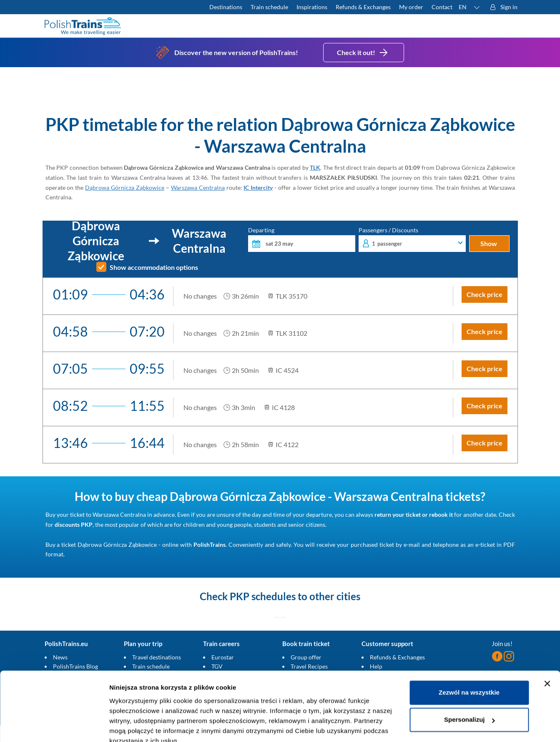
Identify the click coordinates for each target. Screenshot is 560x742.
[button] (470, 7)
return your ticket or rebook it (414, 514)
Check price (485, 294)
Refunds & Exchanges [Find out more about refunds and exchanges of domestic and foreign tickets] (363, 7)
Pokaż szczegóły (134, 726)
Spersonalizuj (470, 681)
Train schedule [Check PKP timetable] (269, 7)
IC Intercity (258, 187)
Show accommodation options (154, 267)
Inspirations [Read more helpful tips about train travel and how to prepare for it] (312, 7)
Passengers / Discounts (412, 240)
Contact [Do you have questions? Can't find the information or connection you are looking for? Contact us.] (442, 7)
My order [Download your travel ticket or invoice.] (411, 7)
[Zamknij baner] (547, 645)
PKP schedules (263, 596)
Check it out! (364, 53)
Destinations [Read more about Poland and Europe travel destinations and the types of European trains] (226, 7)
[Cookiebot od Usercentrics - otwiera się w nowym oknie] (54, 726)
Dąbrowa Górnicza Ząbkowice (125, 187)
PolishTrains (210, 545)
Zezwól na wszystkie (469, 654)
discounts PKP (74, 524)
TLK (315, 167)
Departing (302, 240)
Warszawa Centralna (198, 187)
